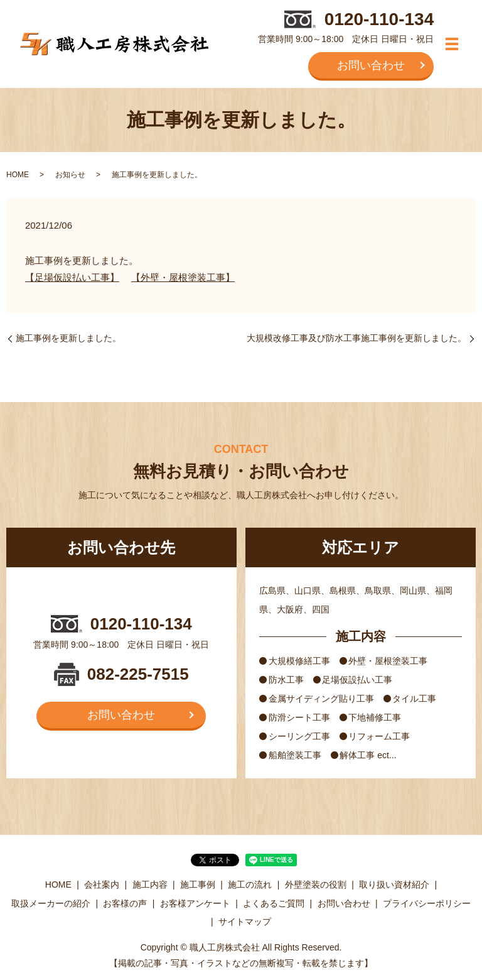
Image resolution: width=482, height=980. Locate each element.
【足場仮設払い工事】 (72, 277)
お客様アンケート (195, 903)
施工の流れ (250, 885)
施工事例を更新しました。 (68, 338)
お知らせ (70, 175)
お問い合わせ (371, 65)
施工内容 (150, 885)
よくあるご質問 (274, 903)
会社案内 (102, 885)
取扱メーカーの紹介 (51, 903)
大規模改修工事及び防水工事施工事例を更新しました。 (356, 338)
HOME (18, 175)
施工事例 (198, 885)
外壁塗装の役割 (316, 885)
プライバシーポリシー (427, 903)
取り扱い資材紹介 (394, 885)
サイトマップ (245, 922)
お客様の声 (125, 903)
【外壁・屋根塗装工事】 (183, 277)
